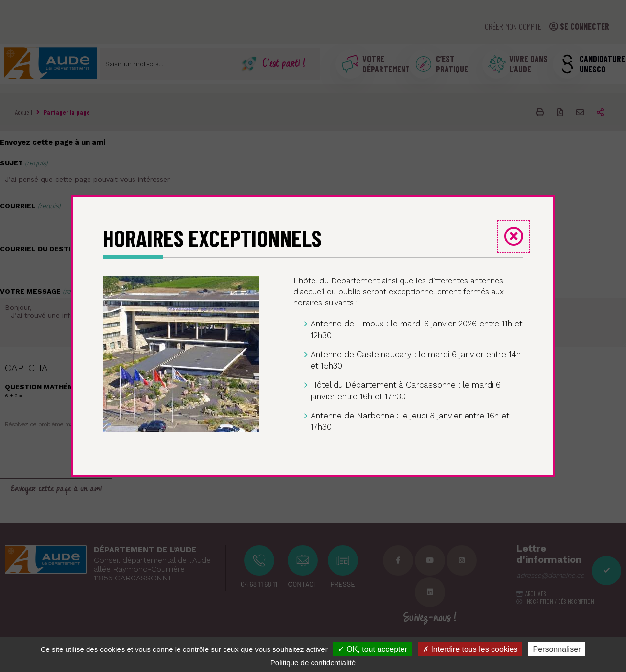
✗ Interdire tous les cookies (470, 649)
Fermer (514, 236)
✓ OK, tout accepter (373, 649)
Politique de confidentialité (313, 662)
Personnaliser (557, 649)
